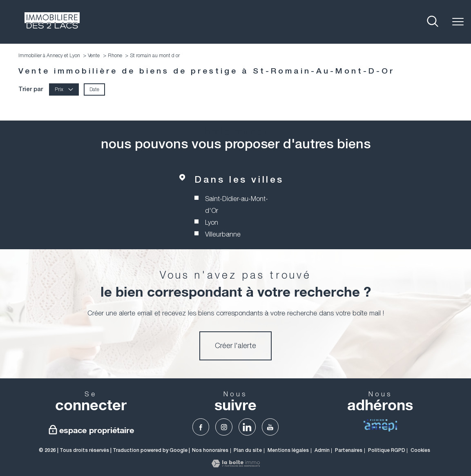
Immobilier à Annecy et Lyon (49, 55)
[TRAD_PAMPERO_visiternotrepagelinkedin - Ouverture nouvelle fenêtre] (247, 427)
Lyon (212, 222)
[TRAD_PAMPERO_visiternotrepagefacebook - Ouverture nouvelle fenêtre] (201, 427)
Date (94, 89)
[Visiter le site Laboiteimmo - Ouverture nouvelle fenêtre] (236, 465)
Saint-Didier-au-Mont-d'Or (237, 205)
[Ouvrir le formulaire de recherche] (433, 22)
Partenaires (349, 450)
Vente (94, 55)
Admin (322, 450)
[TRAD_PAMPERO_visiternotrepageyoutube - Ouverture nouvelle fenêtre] (270, 427)
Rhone (115, 55)
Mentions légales (288, 450)
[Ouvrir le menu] (458, 22)
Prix (64, 89)
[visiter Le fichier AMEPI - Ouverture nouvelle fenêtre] (380, 425)
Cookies (420, 450)
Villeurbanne (223, 234)
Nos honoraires (210, 450)
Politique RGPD (387, 450)
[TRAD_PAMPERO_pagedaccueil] (52, 26)
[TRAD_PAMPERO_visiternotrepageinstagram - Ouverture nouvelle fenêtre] (224, 427)
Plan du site (248, 450)
